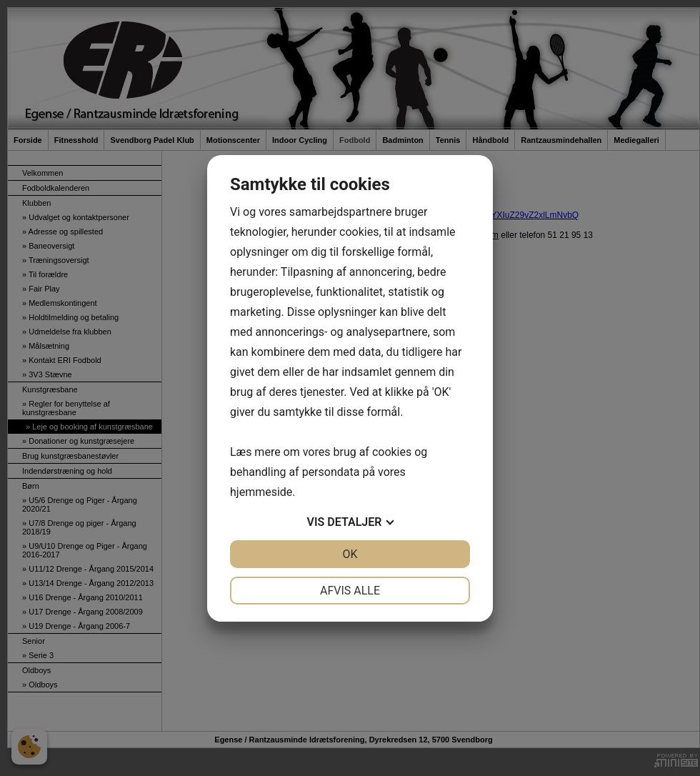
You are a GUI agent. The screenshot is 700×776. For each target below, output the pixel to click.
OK (350, 554)
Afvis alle (350, 591)
